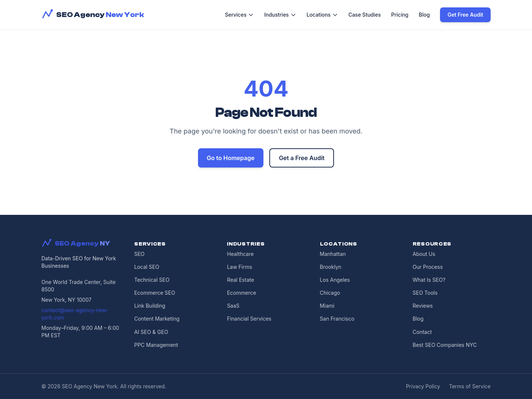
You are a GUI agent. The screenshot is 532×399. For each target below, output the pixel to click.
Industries (280, 15)
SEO (139, 254)
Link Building (150, 306)
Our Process (428, 267)
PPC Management (156, 345)
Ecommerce (241, 293)
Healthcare (240, 254)
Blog (424, 15)
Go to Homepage (231, 158)
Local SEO (147, 267)
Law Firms (239, 267)
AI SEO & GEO (151, 332)
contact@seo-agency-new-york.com (75, 314)
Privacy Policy (423, 386)
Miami (327, 306)
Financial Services (249, 319)
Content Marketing (157, 319)
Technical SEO (152, 280)
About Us (424, 254)
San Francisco (337, 319)
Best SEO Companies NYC (445, 345)
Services (239, 15)
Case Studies (365, 15)
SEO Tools (425, 293)
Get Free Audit (465, 15)
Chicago (330, 293)
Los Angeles (335, 280)
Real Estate (240, 280)
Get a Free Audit (302, 158)
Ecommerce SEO (155, 293)
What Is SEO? (429, 280)
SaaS (233, 306)
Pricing (400, 15)
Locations (322, 15)
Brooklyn (331, 267)
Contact (422, 332)
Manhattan (333, 254)
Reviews (423, 306)
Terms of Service (470, 386)
